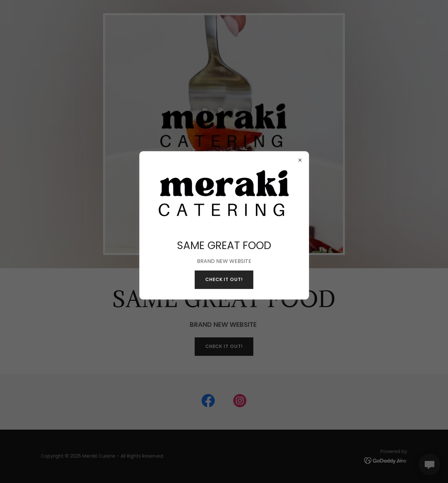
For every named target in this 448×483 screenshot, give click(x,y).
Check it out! (224, 279)
